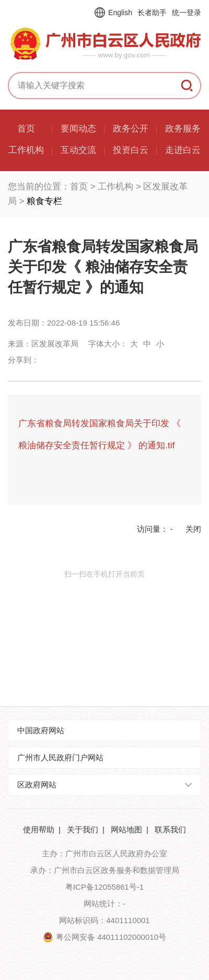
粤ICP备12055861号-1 (104, 887)
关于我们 (83, 829)
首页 (79, 187)
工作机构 (115, 187)
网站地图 (126, 829)
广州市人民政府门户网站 (60, 757)
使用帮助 (39, 829)
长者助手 (152, 13)
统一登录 (187, 13)
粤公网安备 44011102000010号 (111, 937)
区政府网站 (37, 785)
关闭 (193, 529)
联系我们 (170, 829)
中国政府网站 (41, 730)
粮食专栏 (44, 201)
